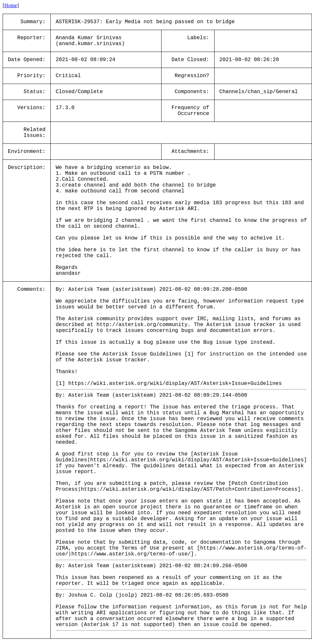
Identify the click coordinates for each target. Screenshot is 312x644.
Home (11, 5)
